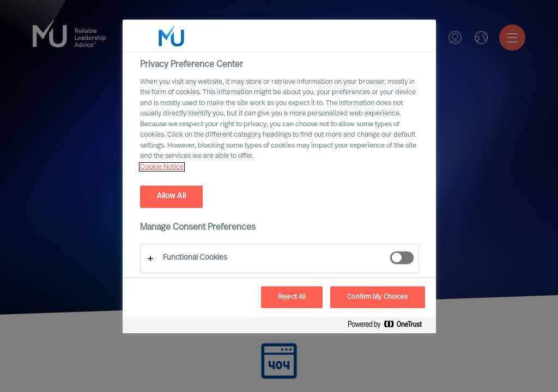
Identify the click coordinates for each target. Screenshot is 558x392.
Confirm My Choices (377, 297)
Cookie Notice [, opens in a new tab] (162, 167)
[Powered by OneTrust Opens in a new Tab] (389, 326)
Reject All (292, 297)
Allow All (171, 196)
